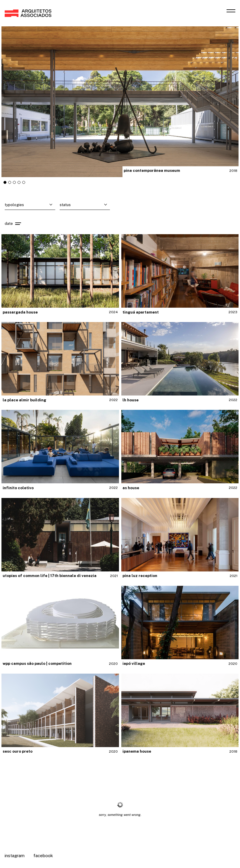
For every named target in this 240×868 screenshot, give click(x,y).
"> (120, 102)
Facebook (43, 856)
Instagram (15, 856)
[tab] (5, 182)
